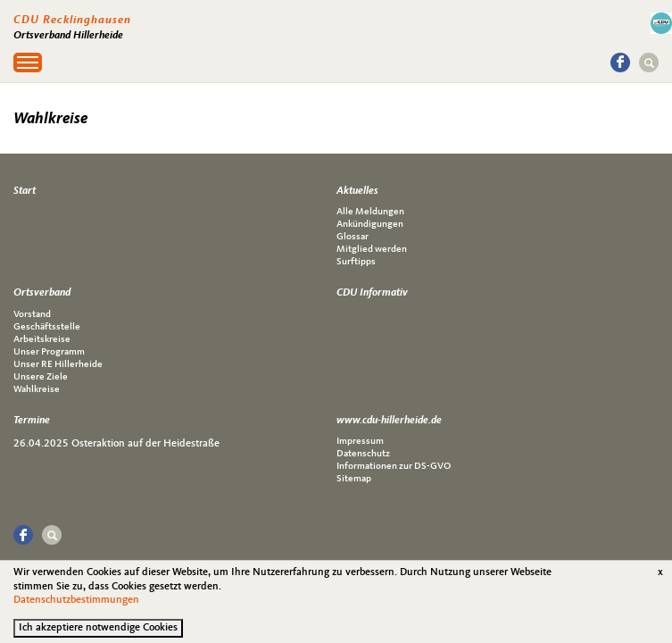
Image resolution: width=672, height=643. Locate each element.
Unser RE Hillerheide (58, 365)
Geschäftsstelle (47, 327)
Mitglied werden (372, 250)
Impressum (360, 442)
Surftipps (356, 262)
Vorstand (32, 315)
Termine (32, 421)
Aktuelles (357, 191)
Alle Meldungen (370, 212)
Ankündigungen (370, 225)
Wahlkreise (37, 390)
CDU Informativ (372, 293)
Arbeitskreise (42, 340)
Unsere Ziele (41, 377)
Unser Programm (49, 352)
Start (25, 191)
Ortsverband (42, 293)
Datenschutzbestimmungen (76, 606)
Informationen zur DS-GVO (394, 467)
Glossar (353, 237)
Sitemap (354, 479)
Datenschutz (363, 454)
